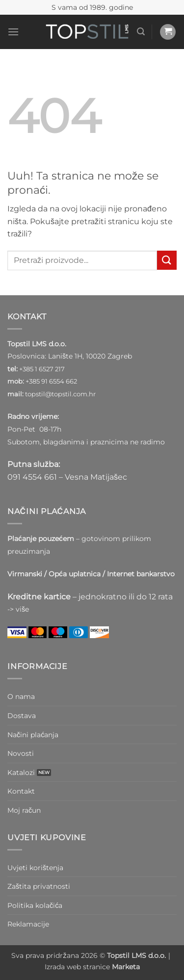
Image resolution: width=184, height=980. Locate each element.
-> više (18, 609)
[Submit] (167, 260)
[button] (13, 32)
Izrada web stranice (92, 967)
